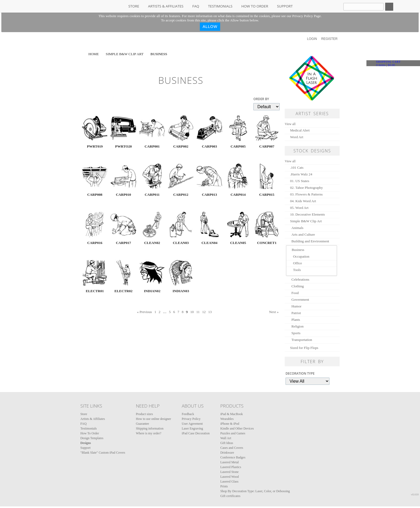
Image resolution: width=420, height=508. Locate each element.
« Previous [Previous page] (144, 312)
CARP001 (152, 146)
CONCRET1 (267, 243)
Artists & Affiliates (166, 6)
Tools (297, 270)
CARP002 (181, 146)
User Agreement (192, 424)
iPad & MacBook (231, 414)
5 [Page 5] (170, 312)
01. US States (300, 181)
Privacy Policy (191, 419)
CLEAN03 (181, 243)
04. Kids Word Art (303, 201)
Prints (224, 486)
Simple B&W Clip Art (125, 54)
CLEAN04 (209, 243)
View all (290, 124)
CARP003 (209, 146)
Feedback (188, 414)
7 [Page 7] (179, 312)
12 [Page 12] (204, 312)
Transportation (302, 340)
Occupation (301, 256)
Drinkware (227, 453)
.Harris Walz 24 (301, 174)
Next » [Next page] (274, 312)
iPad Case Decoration (196, 433)
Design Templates (92, 438)
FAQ (196, 6)
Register (329, 39)
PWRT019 (95, 146)
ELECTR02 (123, 291)
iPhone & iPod (230, 424)
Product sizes (144, 414)
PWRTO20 (123, 146)
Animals (297, 228)
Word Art (297, 137)
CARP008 (95, 195)
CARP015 (267, 195)
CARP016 (95, 243)
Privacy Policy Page (306, 16)
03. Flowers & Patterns (306, 194)
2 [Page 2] (160, 312)
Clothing (298, 286)
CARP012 (181, 195)
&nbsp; (95, 128)
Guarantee (142, 424)
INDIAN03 (181, 291)
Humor (296, 306)
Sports (296, 333)
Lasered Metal (229, 462)
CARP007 (267, 146)
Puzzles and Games (233, 433)
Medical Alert (300, 130)
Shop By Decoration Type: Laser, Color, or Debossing (255, 491)
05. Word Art (299, 208)
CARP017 (123, 243)
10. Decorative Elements (307, 214)
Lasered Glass (229, 481)
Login (312, 39)
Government (300, 300)
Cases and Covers (232, 448)
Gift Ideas (227, 443)
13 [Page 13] (210, 312)
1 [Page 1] (155, 312)
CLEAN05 (238, 243)
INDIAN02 (152, 291)
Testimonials (220, 6)
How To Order (255, 6)
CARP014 (238, 195)
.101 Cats (297, 168)
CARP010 (123, 195)
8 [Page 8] (183, 312)
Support (285, 6)
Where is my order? (149, 433)
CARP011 (152, 195)
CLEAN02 (152, 243)
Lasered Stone (229, 472)
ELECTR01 (95, 291)
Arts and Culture (303, 234)
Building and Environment (310, 241)
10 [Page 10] (192, 312)
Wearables (227, 419)
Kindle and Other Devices (237, 428)
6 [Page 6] (174, 312)
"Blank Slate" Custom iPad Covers (103, 453)
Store (134, 6)
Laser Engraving (192, 428)
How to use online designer (153, 419)
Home (94, 54)
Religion (297, 326)
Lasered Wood (229, 477)
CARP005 (238, 146)
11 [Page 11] (198, 312)
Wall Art (226, 438)
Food (295, 293)
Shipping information (150, 428)
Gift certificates (230, 496)
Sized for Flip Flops (304, 348)
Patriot (296, 313)
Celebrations (300, 279)
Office (297, 263)
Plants (296, 320)
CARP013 (209, 195)
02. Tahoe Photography (306, 188)
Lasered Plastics (231, 467)
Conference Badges (233, 457)
